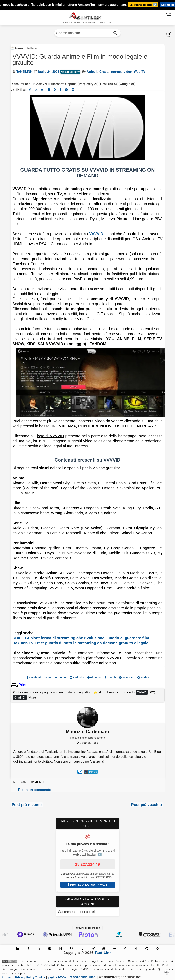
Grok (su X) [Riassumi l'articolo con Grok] (108, 84)
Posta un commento (35, 790)
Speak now (70, 72)
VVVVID (96, 234)
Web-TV (139, 72)
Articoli (92, 72)
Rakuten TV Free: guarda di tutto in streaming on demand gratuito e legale (80, 643)
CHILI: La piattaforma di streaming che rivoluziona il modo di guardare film (81, 638)
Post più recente (27, 805)
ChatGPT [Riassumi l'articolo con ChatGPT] (41, 84)
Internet (116, 72)
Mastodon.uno (83, 977)
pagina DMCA (57, 977)
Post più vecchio (147, 805)
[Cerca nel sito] (115, 33)
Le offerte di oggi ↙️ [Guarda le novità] (142, 5)
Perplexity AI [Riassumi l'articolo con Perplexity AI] (88, 84)
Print (23, 685)
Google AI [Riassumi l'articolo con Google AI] (127, 84)
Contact (7, 977)
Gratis (104, 72)
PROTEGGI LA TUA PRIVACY (87, 885)
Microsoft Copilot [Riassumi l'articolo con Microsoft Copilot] (63, 84)
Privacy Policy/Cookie (30, 977)
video (128, 72)
